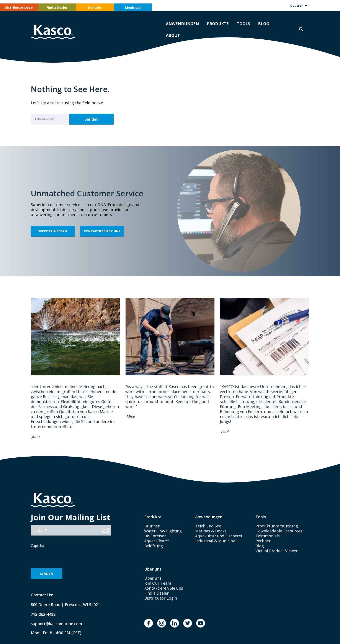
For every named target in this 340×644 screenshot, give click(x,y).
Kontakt (95, 7)
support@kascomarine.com (53, 624)
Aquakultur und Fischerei (219, 536)
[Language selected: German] (298, 5)
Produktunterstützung (277, 526)
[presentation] (64, 558)
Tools (243, 24)
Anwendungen (182, 24)
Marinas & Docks (211, 531)
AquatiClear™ (157, 541)
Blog (264, 24)
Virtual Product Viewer (277, 551)
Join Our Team (158, 583)
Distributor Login (19, 7)
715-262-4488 (43, 614)
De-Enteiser (155, 536)
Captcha (37, 546)
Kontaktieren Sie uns (102, 231)
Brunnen (152, 526)
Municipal (133, 7)
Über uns (153, 578)
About (173, 35)
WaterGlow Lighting (163, 531)
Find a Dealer (57, 7)
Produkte (218, 24)
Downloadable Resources (279, 531)
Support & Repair (53, 231)
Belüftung (154, 546)
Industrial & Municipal (216, 541)
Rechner (263, 541)
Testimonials (268, 536)
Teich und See (208, 526)
